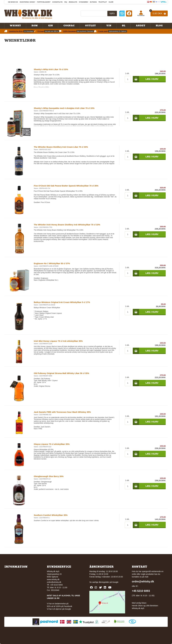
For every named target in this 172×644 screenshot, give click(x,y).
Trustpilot (103, 2)
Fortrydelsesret (44, 2)
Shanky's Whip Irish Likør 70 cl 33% (51, 69)
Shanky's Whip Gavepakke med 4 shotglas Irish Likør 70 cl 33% (64, 108)
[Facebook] (129, 13)
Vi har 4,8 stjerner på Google (59, 609)
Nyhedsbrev (84, 2)
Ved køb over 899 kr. (52, 31)
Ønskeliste (73, 2)
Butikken (93, 2)
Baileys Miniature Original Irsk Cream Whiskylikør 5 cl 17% (62, 302)
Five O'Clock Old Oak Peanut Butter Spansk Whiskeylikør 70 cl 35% (66, 186)
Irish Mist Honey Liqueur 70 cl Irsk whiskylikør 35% (58, 341)
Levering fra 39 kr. (16, 31)
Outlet (90, 26)
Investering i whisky (28, 2)
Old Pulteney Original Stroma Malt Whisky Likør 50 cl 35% (62, 373)
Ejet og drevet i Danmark (85, 31)
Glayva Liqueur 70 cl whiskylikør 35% (52, 444)
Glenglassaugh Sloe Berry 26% (49, 476)
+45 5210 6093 (141, 591)
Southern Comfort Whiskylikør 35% (51, 515)
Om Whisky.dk (13, 2)
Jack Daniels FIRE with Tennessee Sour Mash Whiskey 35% (62, 412)
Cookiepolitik (57, 2)
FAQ (66, 2)
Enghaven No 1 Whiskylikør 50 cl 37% (52, 263)
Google (115, 582)
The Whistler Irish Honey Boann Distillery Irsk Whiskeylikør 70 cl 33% (67, 225)
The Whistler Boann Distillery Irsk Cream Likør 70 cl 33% (61, 147)
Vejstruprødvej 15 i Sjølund (117, 31)
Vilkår (111, 2)
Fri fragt (41, 31)
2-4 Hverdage (29, 31)
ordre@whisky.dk (54, 582)
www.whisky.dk (53, 579)
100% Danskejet (70, 31)
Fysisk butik (103, 31)
